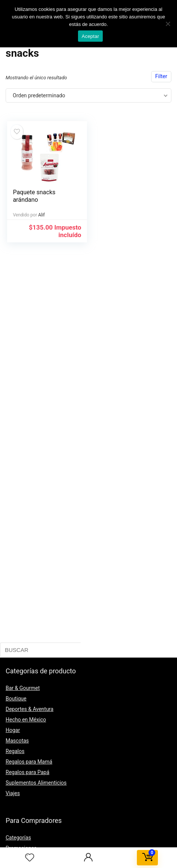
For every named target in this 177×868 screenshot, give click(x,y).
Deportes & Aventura (29, 709)
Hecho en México (26, 720)
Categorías (18, 838)
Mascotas (17, 741)
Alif (42, 215)
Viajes (13, 793)
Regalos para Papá (28, 772)
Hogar (13, 730)
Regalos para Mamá (29, 762)
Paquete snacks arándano (34, 196)
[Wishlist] (30, 858)
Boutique (16, 699)
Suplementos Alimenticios (36, 783)
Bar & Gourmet (23, 688)
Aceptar (91, 36)
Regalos (15, 751)
